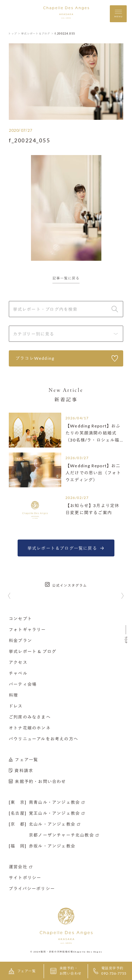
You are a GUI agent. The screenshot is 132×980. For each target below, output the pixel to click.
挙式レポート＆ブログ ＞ (37, 33)
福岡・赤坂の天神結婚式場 (57, 951)
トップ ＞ (14, 33)
